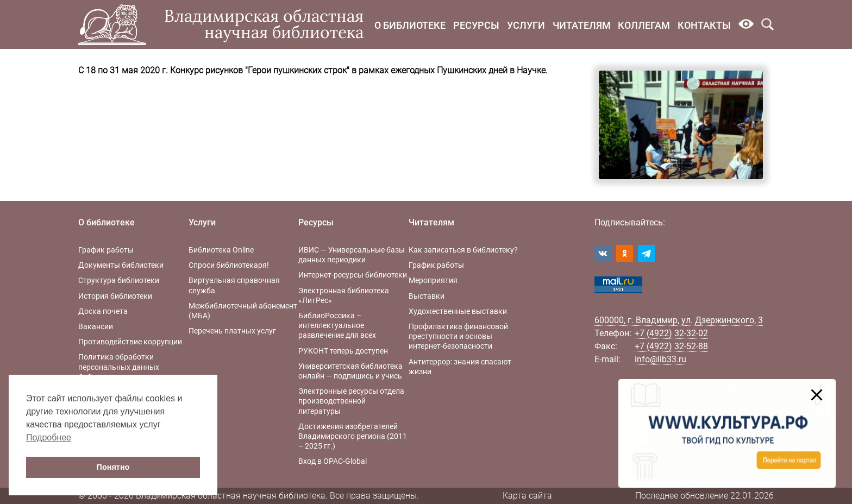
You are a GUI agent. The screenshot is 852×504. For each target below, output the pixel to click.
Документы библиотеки (121, 265)
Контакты (704, 25)
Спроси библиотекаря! (229, 265)
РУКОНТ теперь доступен (343, 351)
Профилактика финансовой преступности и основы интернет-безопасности (458, 336)
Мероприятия (433, 280)
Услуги (526, 25)
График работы (106, 250)
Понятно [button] (113, 467)
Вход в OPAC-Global (333, 461)
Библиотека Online (221, 250)
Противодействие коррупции (130, 342)
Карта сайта (527, 496)
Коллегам (644, 25)
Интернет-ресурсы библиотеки (353, 275)
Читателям (582, 25)
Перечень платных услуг (232, 331)
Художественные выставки (458, 311)
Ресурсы (476, 25)
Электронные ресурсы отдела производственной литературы (351, 401)
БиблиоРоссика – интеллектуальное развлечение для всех (337, 325)
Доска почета (103, 311)
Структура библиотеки (119, 280)
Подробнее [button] (49, 437)
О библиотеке (410, 25)
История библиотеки (115, 296)
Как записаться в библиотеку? (463, 250)
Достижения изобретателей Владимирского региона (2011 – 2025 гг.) (353, 436)
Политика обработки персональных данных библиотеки (119, 367)
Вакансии (96, 326)
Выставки (427, 296)
